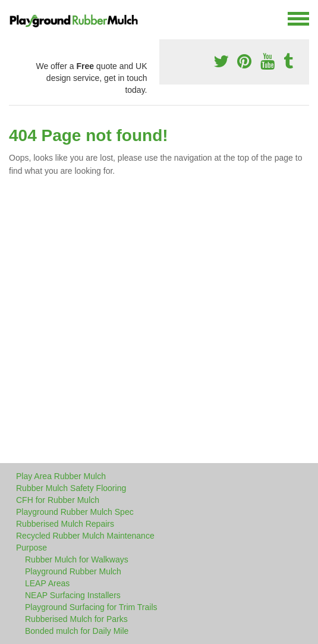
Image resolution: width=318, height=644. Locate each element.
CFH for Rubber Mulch (58, 500)
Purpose (32, 548)
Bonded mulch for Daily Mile (77, 631)
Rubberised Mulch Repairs (65, 524)
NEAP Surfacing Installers (73, 595)
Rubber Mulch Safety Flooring (71, 488)
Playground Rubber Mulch (73, 571)
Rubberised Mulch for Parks (76, 619)
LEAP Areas (47, 583)
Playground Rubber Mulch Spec (75, 512)
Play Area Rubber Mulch (61, 476)
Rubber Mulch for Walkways (77, 559)
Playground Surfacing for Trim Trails (91, 607)
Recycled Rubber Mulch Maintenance (85, 536)
